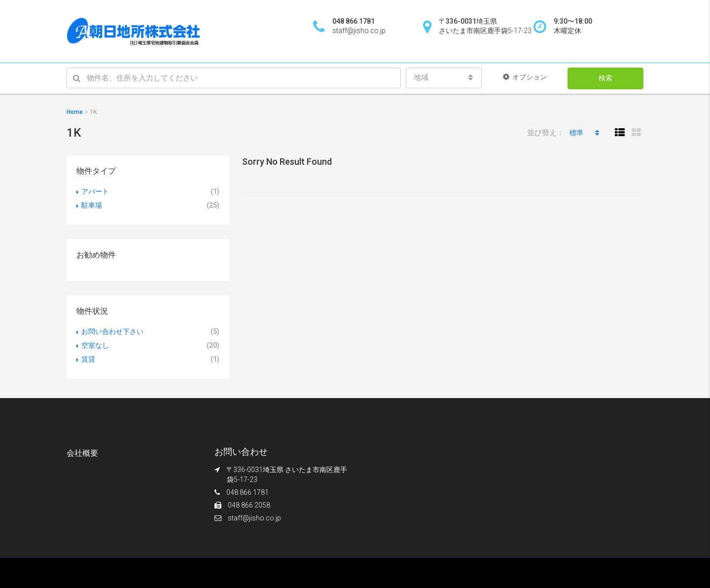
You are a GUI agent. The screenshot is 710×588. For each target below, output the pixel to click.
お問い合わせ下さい (112, 331)
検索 (605, 78)
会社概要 (82, 453)
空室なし (95, 345)
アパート (95, 191)
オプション (525, 77)
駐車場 (92, 205)
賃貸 (88, 359)
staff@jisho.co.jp (254, 518)
